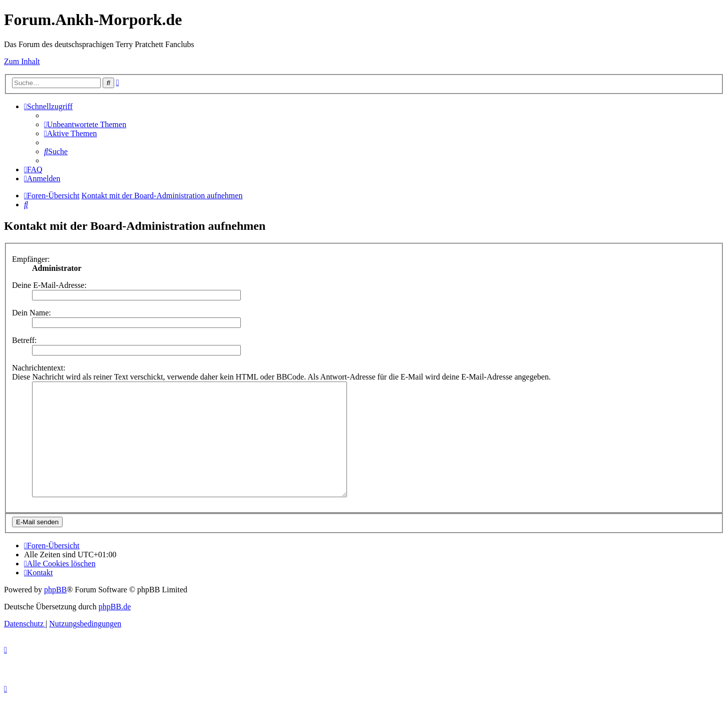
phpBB (55, 612)
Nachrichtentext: (39, 368)
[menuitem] (85, 124)
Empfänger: (31, 259)
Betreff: (24, 340)
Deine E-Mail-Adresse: (49, 285)
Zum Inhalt (22, 61)
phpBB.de (115, 629)
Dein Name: (32, 313)
